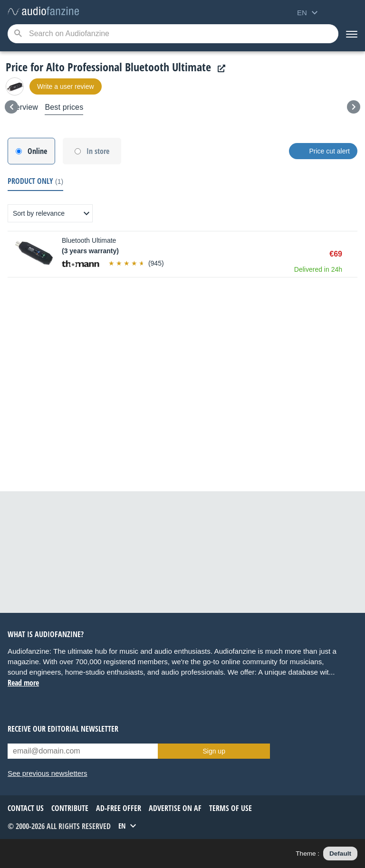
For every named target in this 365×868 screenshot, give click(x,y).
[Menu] (352, 34)
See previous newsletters (48, 773)
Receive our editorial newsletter (63, 729)
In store (98, 151)
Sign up (214, 751)
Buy (353, 254)
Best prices (64, 107)
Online (37, 151)
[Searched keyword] (173, 34)
